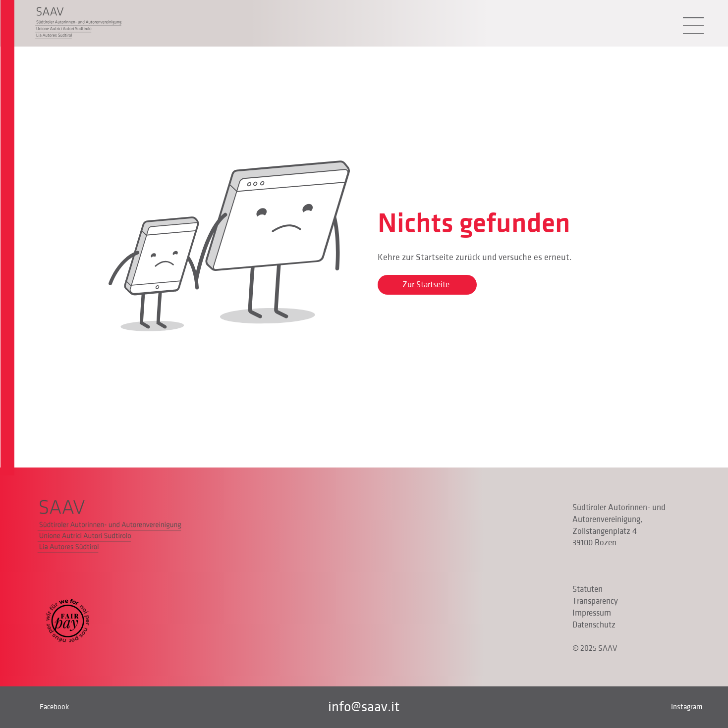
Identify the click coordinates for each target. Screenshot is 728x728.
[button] (693, 26)
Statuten (588, 589)
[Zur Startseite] (427, 285)
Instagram (687, 707)
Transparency (595, 601)
